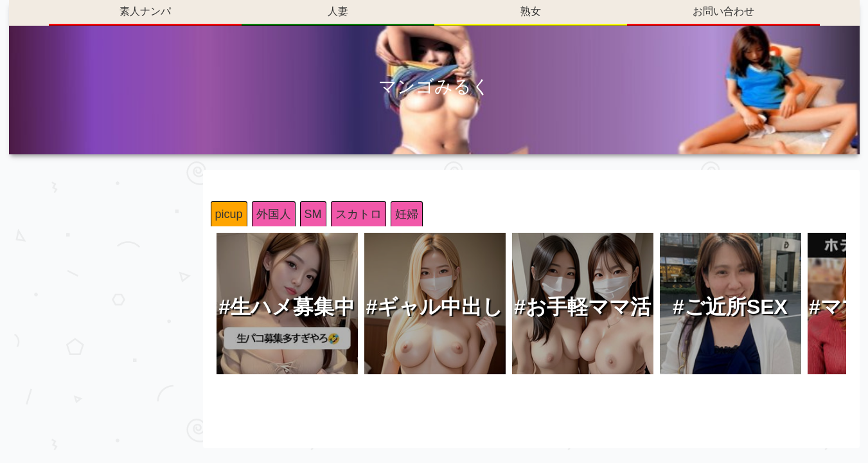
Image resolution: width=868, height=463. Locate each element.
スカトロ (359, 214)
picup (229, 214)
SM (313, 214)
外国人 (274, 214)
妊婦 (407, 214)
